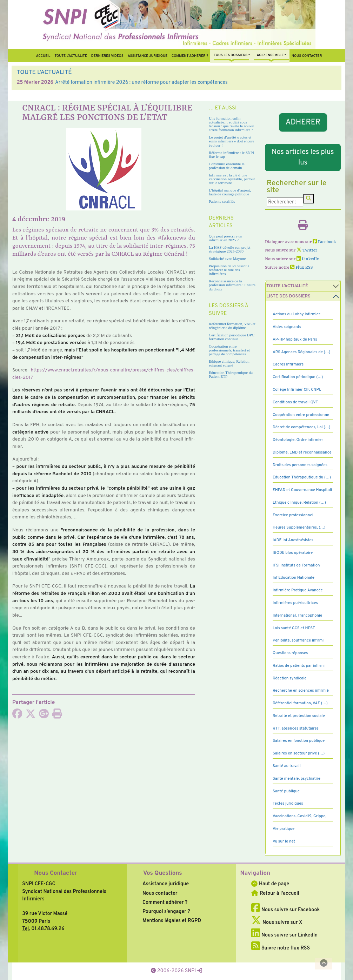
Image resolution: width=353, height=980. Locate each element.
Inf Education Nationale (294, 578)
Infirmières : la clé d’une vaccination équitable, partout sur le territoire (232, 179)
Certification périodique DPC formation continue (232, 337)
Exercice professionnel (293, 515)
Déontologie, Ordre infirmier (298, 440)
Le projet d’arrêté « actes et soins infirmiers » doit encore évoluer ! (231, 141)
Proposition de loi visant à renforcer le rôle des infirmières (229, 270)
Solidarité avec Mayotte (227, 259)
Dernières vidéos (107, 56)
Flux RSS (301, 268)
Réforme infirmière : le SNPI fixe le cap (231, 155)
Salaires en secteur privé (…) (299, 753)
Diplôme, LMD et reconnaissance (302, 452)
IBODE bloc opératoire (293, 553)
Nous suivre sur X (277, 922)
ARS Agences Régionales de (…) (302, 352)
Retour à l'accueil (275, 893)
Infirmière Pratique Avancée (298, 590)
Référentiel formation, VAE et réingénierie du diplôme (232, 326)
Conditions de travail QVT (295, 402)
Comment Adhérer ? (190, 56)
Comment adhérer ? (165, 902)
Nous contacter (307, 56)
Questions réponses (290, 653)
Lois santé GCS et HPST (294, 628)
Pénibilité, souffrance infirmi (298, 640)
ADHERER (303, 122)
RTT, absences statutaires (296, 729)
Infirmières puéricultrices (295, 603)
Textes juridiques (288, 804)
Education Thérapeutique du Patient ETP (231, 374)
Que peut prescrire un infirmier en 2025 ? (225, 238)
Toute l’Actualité (71, 56)
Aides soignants (287, 327)
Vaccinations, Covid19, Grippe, (299, 816)
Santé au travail (287, 766)
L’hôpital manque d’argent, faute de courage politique (230, 192)
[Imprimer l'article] (57, 716)
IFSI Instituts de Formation (296, 565)
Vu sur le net (284, 841)
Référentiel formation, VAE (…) (300, 703)
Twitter (307, 250)
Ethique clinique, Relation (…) (299, 503)
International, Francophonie (297, 616)
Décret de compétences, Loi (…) (301, 427)
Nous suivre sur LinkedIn (284, 935)
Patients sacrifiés (222, 201)
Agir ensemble (270, 55)
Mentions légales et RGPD (172, 921)
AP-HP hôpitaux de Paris (295, 340)
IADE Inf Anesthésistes (293, 540)
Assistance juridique (148, 56)
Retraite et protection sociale (299, 716)
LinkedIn (308, 259)
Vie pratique (284, 829)
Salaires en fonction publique (299, 741)
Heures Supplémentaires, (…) (299, 528)
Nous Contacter (56, 873)
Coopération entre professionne (301, 415)
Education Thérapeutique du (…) (302, 477)
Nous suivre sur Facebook (285, 910)
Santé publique (286, 791)
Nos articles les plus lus (303, 157)
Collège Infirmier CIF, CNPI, (297, 390)
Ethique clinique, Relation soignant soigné (229, 363)
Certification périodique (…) (298, 377)
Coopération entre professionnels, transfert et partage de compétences (229, 350)
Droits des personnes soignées (300, 465)
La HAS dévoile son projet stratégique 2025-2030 (229, 249)
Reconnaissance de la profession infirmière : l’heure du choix (232, 285)
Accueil (43, 56)
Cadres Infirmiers (288, 364)
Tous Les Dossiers (231, 55)
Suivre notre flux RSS (281, 948)
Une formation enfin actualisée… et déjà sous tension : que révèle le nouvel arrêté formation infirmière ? (232, 124)
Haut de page (270, 884)
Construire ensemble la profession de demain (227, 166)
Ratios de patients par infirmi (299, 666)
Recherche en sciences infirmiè (301, 691)
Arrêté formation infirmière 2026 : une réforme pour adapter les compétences (141, 82)
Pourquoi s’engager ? (166, 912)
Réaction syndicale (290, 678)
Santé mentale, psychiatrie (297, 779)
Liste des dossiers (288, 296)
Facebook (324, 242)
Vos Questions (163, 873)
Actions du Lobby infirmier (297, 314)
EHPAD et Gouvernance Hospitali (302, 490)
